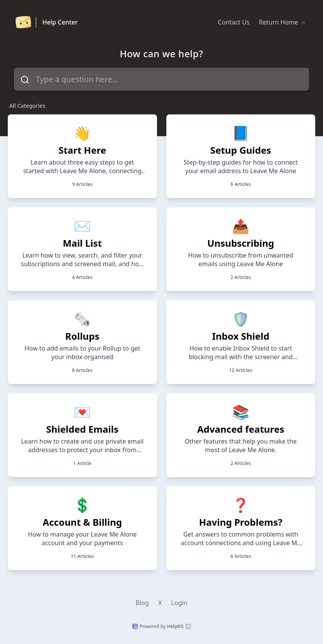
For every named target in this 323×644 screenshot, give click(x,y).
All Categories (27, 106)
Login (179, 603)
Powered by (162, 626)
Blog (142, 603)
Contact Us (234, 22)
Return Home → (282, 22)
